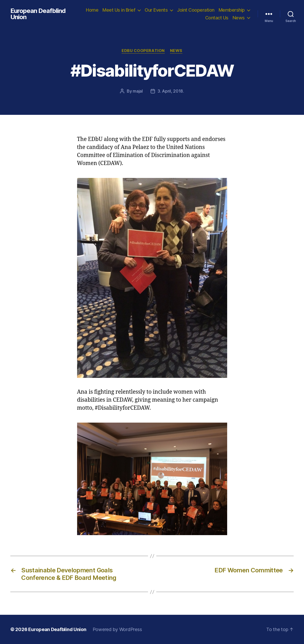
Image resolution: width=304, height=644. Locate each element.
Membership (232, 10)
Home (92, 10)
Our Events (156, 10)
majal (138, 91)
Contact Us (217, 18)
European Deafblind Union (38, 14)
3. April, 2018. (171, 91)
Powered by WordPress (117, 629)
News (239, 18)
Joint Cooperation (196, 10)
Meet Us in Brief (119, 10)
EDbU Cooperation (143, 51)
